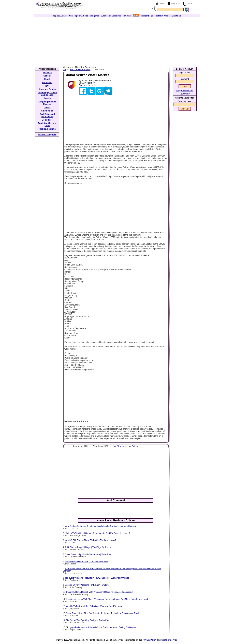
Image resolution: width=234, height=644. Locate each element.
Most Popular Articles (78, 16)
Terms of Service (169, 640)
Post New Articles (163, 16)
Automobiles (47, 111)
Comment (83, 85)
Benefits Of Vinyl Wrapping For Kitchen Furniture (87, 585)
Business (47, 72)
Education (47, 83)
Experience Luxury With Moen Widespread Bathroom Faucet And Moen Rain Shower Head (107, 599)
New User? (185, 94)
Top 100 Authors (60, 16)
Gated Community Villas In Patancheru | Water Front (88, 554)
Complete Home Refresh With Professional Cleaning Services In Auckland (99, 592)
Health (47, 79)
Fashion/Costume (47, 129)
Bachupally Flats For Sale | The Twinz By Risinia (87, 561)
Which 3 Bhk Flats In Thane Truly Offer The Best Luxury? (90, 540)
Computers (47, 120)
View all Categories (47, 135)
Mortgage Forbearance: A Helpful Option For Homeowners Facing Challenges (101, 627)
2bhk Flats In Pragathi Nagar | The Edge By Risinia (88, 547)
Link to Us (176, 16)
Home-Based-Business (80, 70)
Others (47, 107)
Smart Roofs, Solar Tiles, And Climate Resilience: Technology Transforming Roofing (104, 613)
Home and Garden (47, 89)
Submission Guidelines (111, 16)
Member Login (147, 16)
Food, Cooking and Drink (47, 124)
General (47, 76)
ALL (64, 70)
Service (47, 98)
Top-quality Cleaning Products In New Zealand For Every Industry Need (97, 578)
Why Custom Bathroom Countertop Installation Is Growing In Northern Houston (100, 526)
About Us (175, 3)
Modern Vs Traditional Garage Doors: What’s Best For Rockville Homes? (98, 533)
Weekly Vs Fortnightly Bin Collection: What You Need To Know (94, 606)
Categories (94, 16)
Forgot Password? (185, 90)
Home (162, 3)
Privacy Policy (149, 640)
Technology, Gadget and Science (47, 94)
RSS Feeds (131, 16)
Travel (47, 86)
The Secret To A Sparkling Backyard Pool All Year (88, 620)
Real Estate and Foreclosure (47, 115)
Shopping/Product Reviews (47, 103)
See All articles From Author (125, 446)
